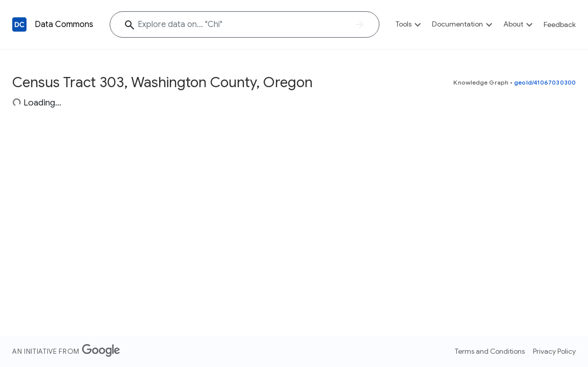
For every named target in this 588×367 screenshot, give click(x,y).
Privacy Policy (554, 351)
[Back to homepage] (19, 24)
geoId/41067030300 (545, 82)
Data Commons (64, 24)
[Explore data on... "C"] (245, 24)
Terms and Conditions (490, 351)
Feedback (560, 24)
